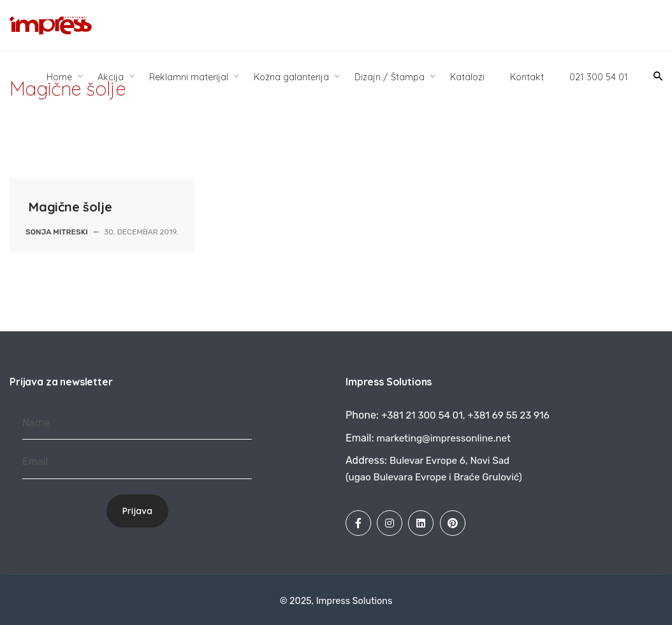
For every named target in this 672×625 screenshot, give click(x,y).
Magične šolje (70, 207)
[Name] (137, 423)
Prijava (137, 511)
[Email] (137, 462)
